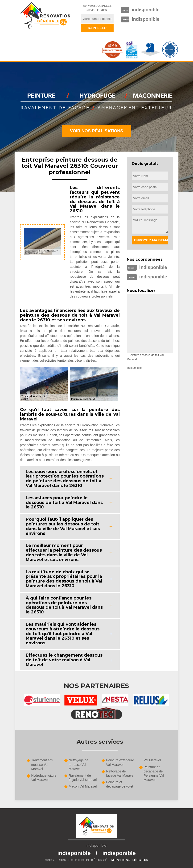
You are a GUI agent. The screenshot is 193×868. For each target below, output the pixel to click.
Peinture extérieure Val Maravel (120, 762)
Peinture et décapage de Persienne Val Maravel (154, 774)
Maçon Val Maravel (83, 786)
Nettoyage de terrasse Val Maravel (79, 764)
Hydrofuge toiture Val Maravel (44, 778)
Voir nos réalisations (97, 131)
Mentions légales (130, 860)
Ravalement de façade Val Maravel (83, 778)
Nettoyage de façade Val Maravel (120, 773)
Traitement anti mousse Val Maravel (42, 764)
